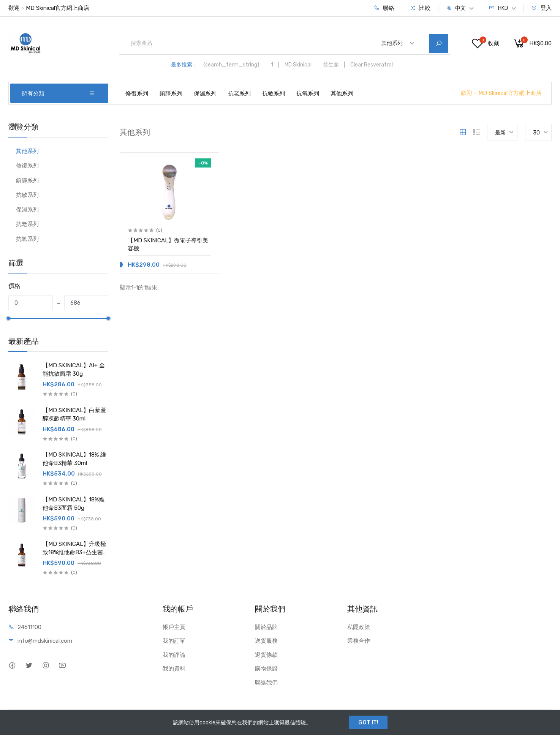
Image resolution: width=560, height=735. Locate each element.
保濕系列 (205, 93)
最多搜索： (184, 65)
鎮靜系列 (171, 93)
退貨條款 (266, 655)
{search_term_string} (231, 65)
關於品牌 (266, 627)
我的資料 (174, 669)
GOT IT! (368, 722)
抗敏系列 (274, 93)
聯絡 (384, 8)
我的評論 (174, 655)
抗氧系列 (308, 93)
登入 (541, 8)
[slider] (8, 318)
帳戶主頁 (174, 627)
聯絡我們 (266, 683)
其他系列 (342, 93)
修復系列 (137, 93)
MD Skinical (298, 65)
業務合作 (359, 641)
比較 (420, 8)
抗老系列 (239, 93)
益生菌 (331, 65)
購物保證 (266, 669)
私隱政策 (359, 627)
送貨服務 (266, 641)
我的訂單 (174, 641)
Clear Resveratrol (372, 65)
